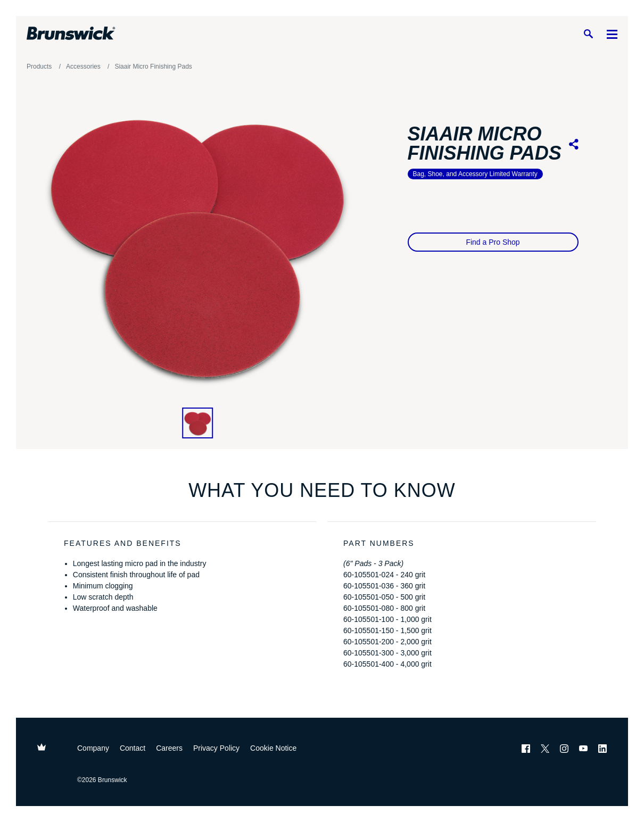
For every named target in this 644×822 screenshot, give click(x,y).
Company (93, 748)
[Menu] (612, 34)
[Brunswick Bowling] (71, 34)
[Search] (588, 34)
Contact (133, 748)
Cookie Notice (273, 748)
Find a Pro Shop (493, 242)
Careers (169, 748)
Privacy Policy (216, 748)
